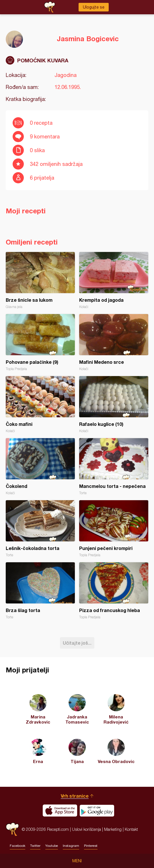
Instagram (71, 846)
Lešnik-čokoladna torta (40, 529)
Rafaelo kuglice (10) (114, 405)
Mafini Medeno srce (114, 342)
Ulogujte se (94, 7)
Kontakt (131, 829)
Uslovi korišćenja (86, 829)
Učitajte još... (77, 643)
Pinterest (91, 846)
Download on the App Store (60, 811)
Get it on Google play (97, 811)
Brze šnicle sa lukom (40, 280)
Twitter (35, 846)
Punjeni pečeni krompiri (114, 529)
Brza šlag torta (40, 591)
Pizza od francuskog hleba (114, 591)
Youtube (52, 846)
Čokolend (40, 467)
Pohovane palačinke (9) (40, 342)
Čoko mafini (40, 405)
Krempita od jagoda (114, 280)
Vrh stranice (75, 796)
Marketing (113, 829)
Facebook (17, 846)
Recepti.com (12, 829)
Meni (77, 861)
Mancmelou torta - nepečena (114, 467)
